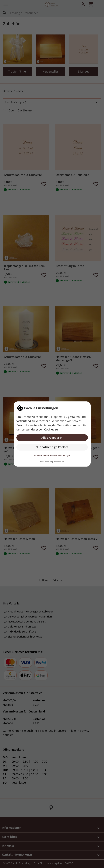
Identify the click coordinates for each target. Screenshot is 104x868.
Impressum (59, 462)
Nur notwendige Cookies (52, 447)
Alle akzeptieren (52, 438)
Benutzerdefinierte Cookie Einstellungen (52, 455)
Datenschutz (46, 462)
